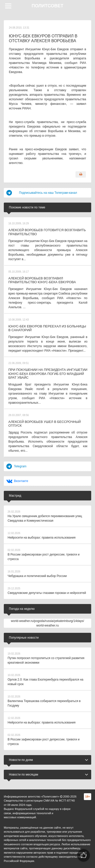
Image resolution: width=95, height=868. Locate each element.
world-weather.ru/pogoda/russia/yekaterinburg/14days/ (48, 621)
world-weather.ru (48, 625)
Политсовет (48, 6)
